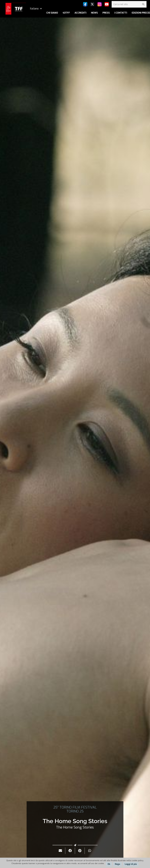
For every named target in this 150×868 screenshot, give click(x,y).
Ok (109, 864)
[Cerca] (143, 4)
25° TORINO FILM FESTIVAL (75, 807)
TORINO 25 (75, 811)
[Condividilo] (70, 851)
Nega (117, 864)
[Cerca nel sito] (129, 4)
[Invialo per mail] (60, 851)
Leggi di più (131, 864)
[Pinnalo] (80, 851)
